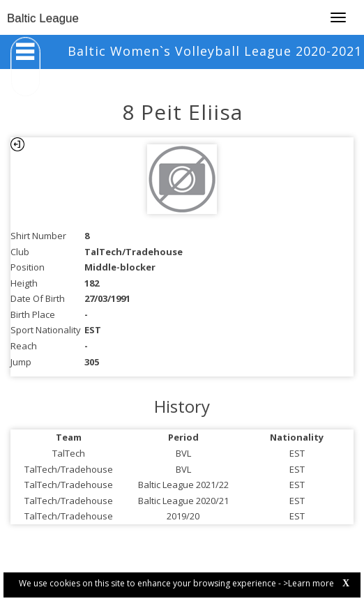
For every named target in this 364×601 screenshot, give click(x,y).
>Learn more (309, 583)
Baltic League (43, 18)
